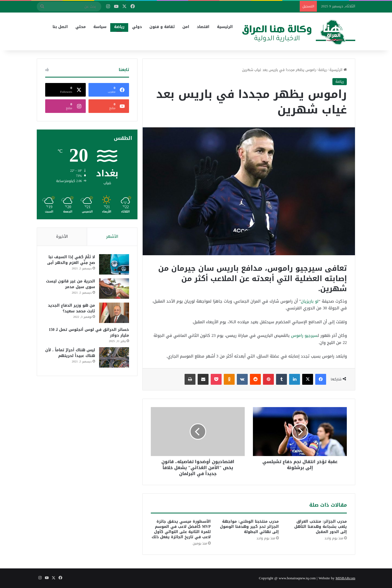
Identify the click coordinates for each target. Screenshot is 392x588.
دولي (137, 27)
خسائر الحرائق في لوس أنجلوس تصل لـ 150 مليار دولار (89, 333)
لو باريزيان (310, 301)
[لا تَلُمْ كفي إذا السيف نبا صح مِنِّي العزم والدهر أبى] (114, 264)
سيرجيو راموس (304, 335)
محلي (81, 27)
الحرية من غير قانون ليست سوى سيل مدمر (71, 284)
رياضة (119, 27)
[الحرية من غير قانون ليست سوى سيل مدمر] (114, 289)
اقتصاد (203, 27)
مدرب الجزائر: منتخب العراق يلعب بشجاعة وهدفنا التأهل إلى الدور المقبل (321, 527)
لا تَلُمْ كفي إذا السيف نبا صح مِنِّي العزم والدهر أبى (71, 260)
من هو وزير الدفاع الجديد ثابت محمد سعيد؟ (71, 308)
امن (186, 27)
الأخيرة (62, 236)
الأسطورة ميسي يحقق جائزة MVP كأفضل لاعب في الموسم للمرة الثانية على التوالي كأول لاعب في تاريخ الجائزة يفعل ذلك (181, 529)
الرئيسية (225, 27)
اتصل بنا (60, 27)
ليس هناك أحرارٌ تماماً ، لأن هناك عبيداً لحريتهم (70, 353)
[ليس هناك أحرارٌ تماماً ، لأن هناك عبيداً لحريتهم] (114, 357)
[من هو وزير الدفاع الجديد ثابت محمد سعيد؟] (114, 313)
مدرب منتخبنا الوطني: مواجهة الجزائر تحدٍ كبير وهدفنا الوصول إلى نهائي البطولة (249, 527)
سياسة (100, 27)
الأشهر (112, 236)
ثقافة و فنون (162, 27)
